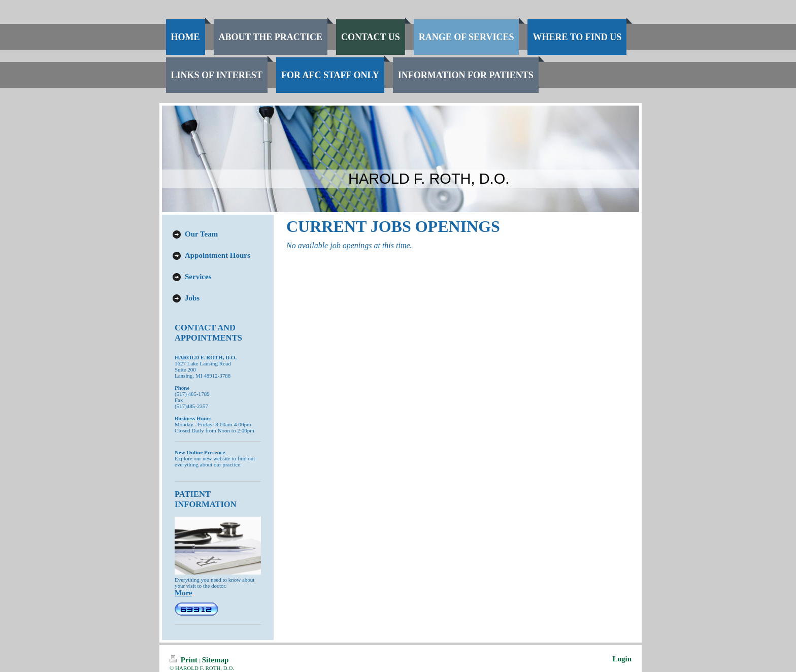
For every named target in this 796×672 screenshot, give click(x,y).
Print (185, 660)
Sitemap (215, 660)
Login (622, 659)
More (184, 593)
